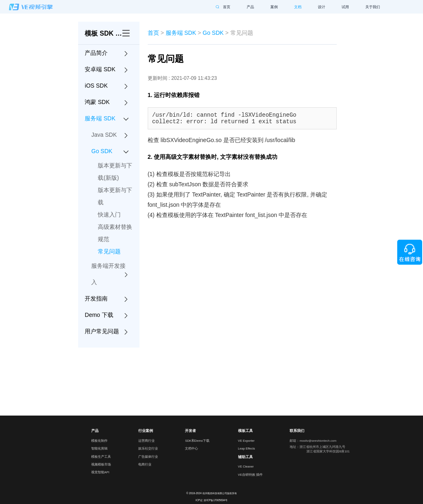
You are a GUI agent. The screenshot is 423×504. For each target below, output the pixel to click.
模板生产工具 (100, 457)
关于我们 (373, 7)
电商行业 (145, 464)
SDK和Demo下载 (197, 441)
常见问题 (109, 251)
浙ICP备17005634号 (215, 500)
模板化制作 (99, 441)
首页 (227, 7)
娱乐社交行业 (147, 449)
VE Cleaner (246, 467)
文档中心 (191, 449)
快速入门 (109, 215)
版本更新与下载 (115, 196)
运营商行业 (146, 441)
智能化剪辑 (99, 449)
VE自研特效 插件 (250, 475)
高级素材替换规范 (115, 233)
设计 (322, 7)
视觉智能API (100, 472)
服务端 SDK (181, 33)
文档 (298, 7)
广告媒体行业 (147, 457)
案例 (274, 7)
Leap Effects (247, 449)
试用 (345, 7)
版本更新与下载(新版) (115, 172)
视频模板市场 (100, 464)
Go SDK (213, 33)
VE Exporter (246, 441)
